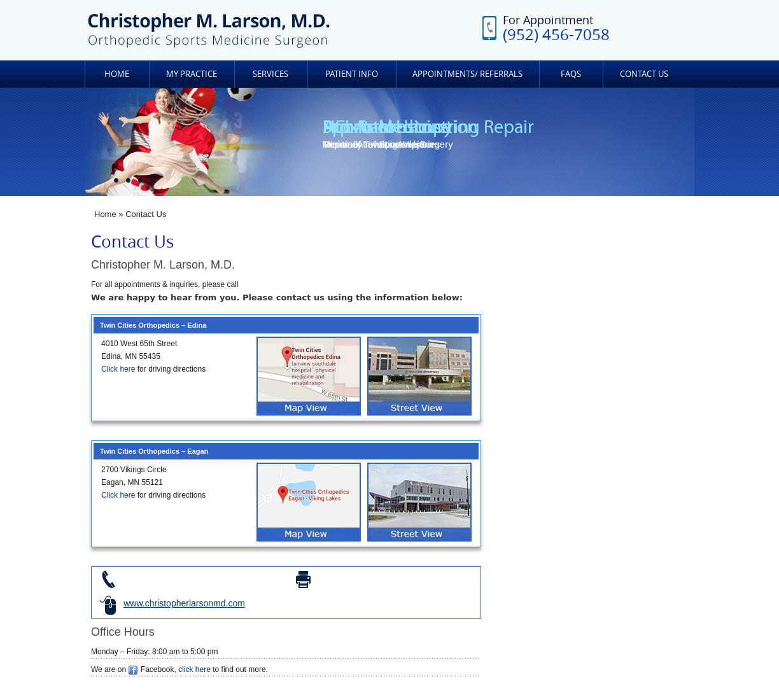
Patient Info (352, 74)
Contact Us (644, 74)
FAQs (571, 74)
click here (194, 669)
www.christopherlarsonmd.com (184, 603)
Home (117, 74)
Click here (118, 369)
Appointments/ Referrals (467, 74)
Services (270, 74)
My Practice (192, 74)
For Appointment (556, 28)
